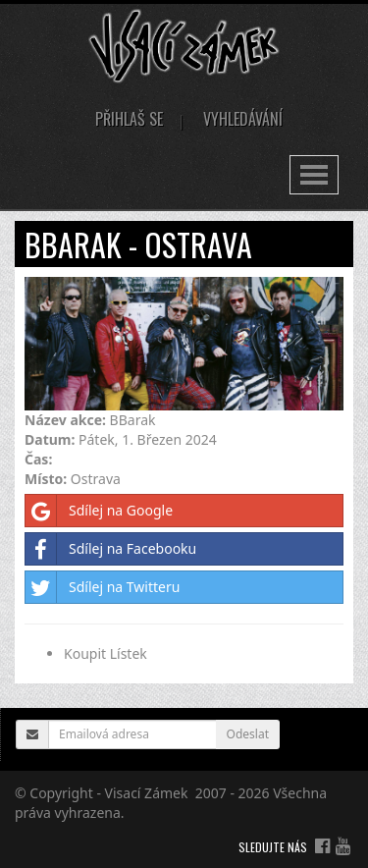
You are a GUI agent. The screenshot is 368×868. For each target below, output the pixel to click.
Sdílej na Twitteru (103, 587)
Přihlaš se (129, 119)
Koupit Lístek (105, 653)
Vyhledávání (243, 119)
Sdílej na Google (99, 511)
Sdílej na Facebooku (111, 549)
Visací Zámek (147, 793)
